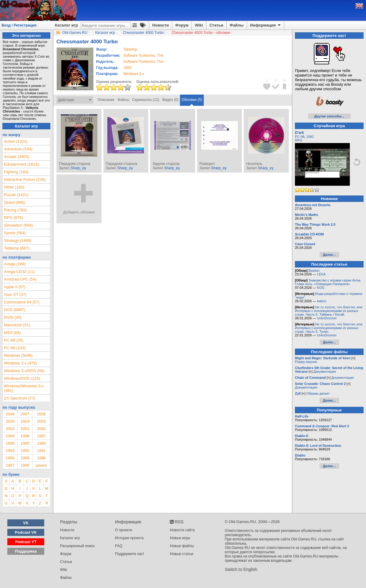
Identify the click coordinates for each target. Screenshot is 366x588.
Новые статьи (182, 554)
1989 (25, 458)
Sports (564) (15, 233)
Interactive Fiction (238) (25, 179)
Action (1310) (16, 141)
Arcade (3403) (16, 157)
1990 (10, 458)
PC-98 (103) (15, 348)
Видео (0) (170, 100)
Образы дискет (318, 393)
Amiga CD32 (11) (19, 272)
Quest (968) (14, 202)
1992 (25, 451)
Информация (266, 25)
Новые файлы (182, 546)
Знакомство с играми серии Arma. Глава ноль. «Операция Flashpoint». (328, 282)
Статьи (216, 25)
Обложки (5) (192, 100)
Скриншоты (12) (146, 100)
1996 (10, 443)
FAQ (119, 546)
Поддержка (26, 551)
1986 (25, 465)
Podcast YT (26, 542)
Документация (325, 371)
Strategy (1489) (18, 240)
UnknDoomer (327, 318)
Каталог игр (66, 25)
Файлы (237, 25)
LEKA (321, 274)
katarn (322, 301)
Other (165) (14, 187)
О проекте (124, 530)
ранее (41, 465)
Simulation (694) (18, 225)
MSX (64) (12, 333)
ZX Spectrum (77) (20, 398)
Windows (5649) (18, 355)
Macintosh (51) (17, 325)
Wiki (199, 25)
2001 (25, 429)
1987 (10, 465)
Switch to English (241, 569)
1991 (41, 451)
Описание (106, 100)
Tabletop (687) (17, 248)
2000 (41, 429)
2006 (41, 414)
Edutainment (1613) (21, 164)
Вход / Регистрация (19, 25)
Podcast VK (26, 532)
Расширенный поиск (77, 546)
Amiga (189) (15, 264)
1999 (10, 436)
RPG (299, 140)
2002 (10, 429)
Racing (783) (15, 210)
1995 (25, 443)
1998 (25, 436)
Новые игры (180, 538)
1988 (41, 458)
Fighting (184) (16, 172)
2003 (41, 421)
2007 (25, 414)
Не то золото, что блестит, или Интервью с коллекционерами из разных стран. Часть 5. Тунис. (329, 328)
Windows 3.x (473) (20, 363)
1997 (41, 436)
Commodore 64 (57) (22, 302)
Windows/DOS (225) (22, 378)
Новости (161, 25)
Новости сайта (182, 530)
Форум (182, 25)
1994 (41, 443)
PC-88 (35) (14, 340)
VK (26, 523)
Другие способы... (329, 116)
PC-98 (300, 137)
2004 (25, 421)
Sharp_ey (78, 168)
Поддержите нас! (129, 554)
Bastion (314, 271)
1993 (127, 68)
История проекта (129, 538)
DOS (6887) (14, 310)
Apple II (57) (15, 287)
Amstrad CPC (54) (20, 279)
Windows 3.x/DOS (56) (24, 371)
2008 (10, 414)
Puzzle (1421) (16, 195)
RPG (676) (13, 218)
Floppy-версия (306, 362)
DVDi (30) (13, 317)
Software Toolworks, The (143, 56)
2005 (10, 421)
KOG (321, 288)
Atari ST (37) (15, 294)
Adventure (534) (18, 149)
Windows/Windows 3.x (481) (24, 388)
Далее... (329, 255)
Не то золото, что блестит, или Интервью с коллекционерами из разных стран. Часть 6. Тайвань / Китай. (329, 311)
